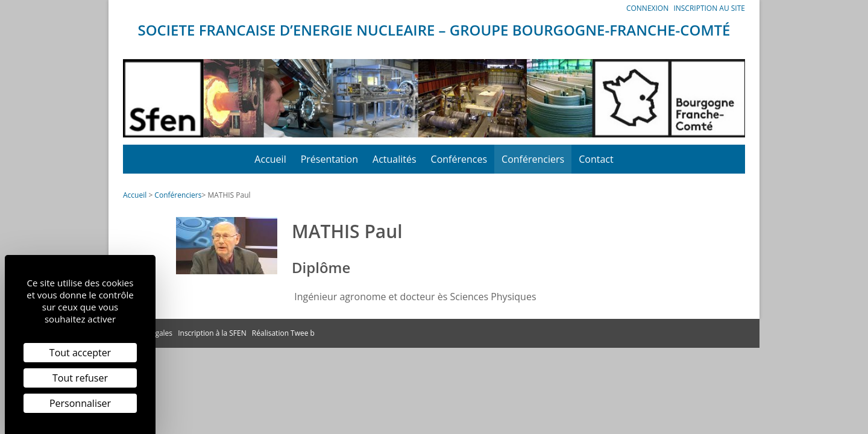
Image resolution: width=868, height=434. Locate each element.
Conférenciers (533, 159)
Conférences (459, 159)
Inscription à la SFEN (212, 333)
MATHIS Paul (229, 195)
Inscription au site (709, 8)
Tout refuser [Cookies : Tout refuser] (80, 378)
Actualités (395, 159)
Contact (596, 159)
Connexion (647, 8)
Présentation (329, 159)
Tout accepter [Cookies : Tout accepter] (80, 353)
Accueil (270, 159)
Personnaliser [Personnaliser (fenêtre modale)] (80, 403)
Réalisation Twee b (283, 333)
